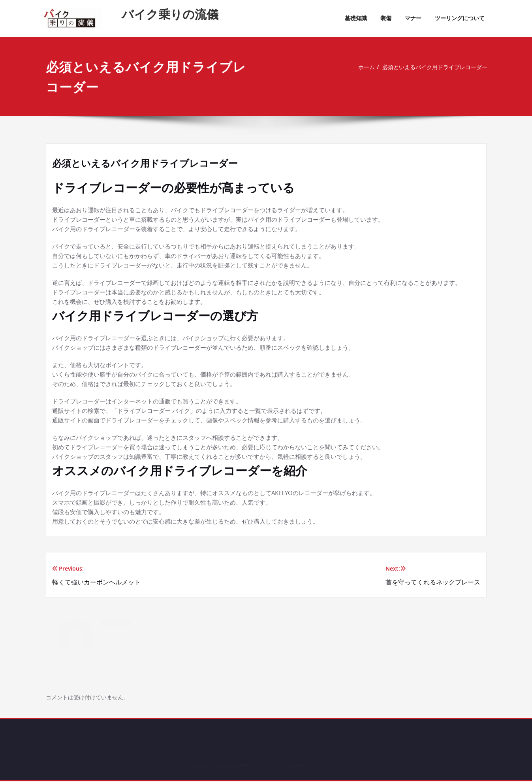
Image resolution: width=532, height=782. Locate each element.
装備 (386, 18)
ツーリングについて (460, 18)
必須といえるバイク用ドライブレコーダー (433, 67)
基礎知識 (356, 18)
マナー (413, 18)
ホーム (360, 67)
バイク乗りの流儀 (170, 14)
